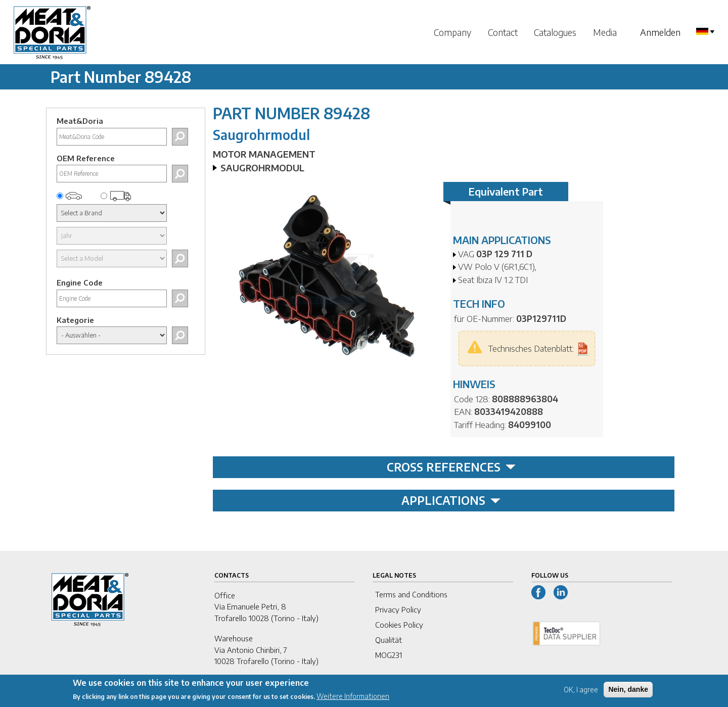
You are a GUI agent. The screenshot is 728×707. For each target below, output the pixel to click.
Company (452, 32)
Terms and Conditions (411, 594)
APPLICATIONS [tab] (451, 500)
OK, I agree (581, 693)
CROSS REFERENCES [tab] (451, 467)
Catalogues (555, 32)
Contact (503, 32)
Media (605, 32)
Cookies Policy (399, 625)
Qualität (389, 640)
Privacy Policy (398, 609)
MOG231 (389, 655)
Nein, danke (628, 692)
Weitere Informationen (353, 700)
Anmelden (660, 32)
